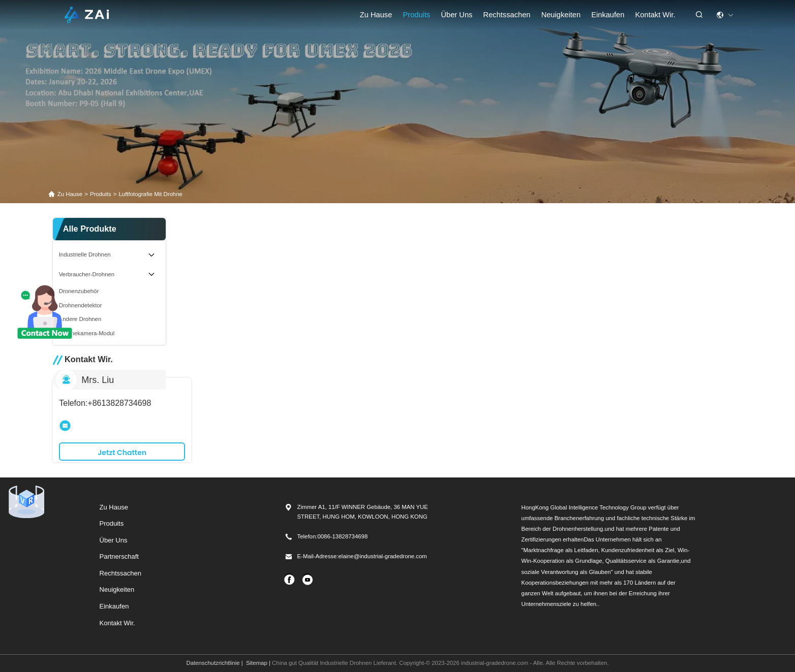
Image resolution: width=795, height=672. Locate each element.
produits (101, 194)
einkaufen (608, 15)
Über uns (456, 15)
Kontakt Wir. (655, 15)
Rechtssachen (120, 573)
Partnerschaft (119, 556)
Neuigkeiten (561, 15)
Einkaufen (114, 606)
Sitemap (257, 663)
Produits (417, 15)
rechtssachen (507, 15)
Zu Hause (376, 15)
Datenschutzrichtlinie (213, 663)
